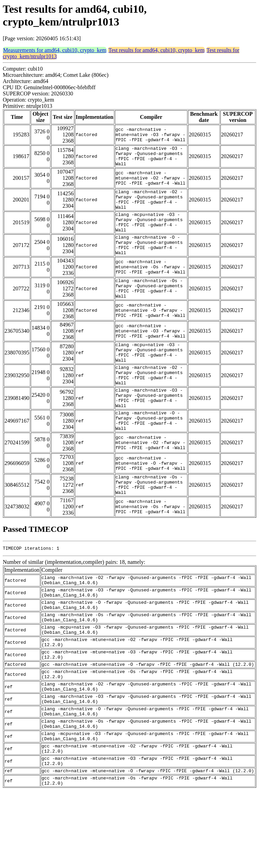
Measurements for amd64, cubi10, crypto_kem (55, 50)
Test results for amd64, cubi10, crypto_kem (156, 50)
